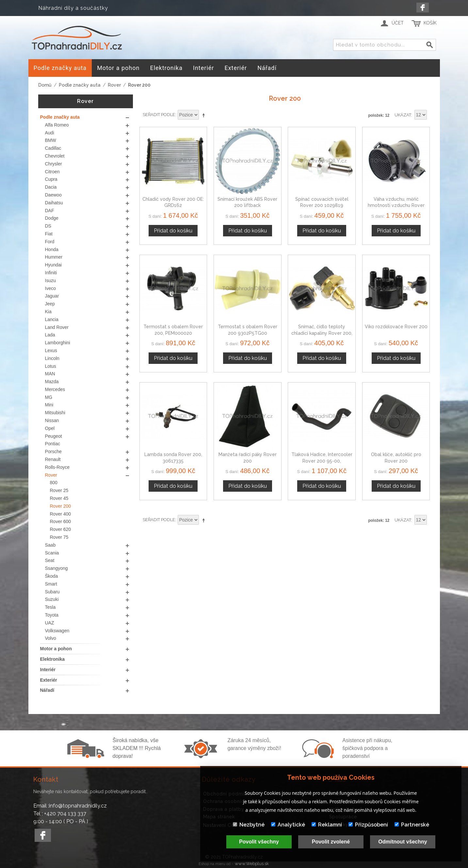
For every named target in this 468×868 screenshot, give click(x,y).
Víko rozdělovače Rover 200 (396, 327)
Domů (45, 85)
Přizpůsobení (368, 825)
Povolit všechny (259, 842)
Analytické (288, 825)
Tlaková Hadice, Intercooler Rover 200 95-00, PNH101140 (322, 461)
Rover (114, 85)
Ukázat (403, 115)
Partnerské (412, 825)
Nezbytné (249, 825)
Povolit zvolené (331, 842)
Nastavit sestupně (205, 115)
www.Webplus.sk (252, 864)
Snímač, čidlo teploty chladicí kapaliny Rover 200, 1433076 (322, 333)
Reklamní (327, 825)
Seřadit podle (159, 115)
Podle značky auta (80, 85)
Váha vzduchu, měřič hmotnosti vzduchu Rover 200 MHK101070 (396, 205)
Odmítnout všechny (403, 842)
